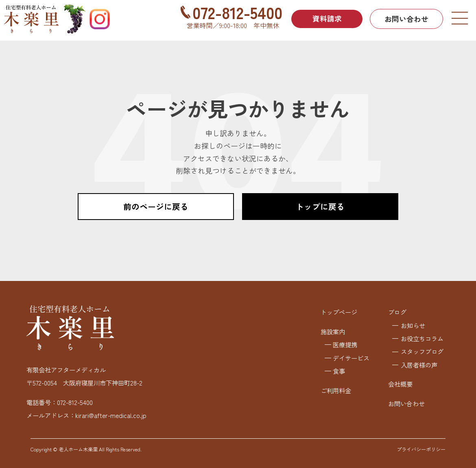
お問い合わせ (406, 19)
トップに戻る (320, 206)
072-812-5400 (235, 12)
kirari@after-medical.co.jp (111, 415)
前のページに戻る (156, 206)
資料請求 (326, 19)
